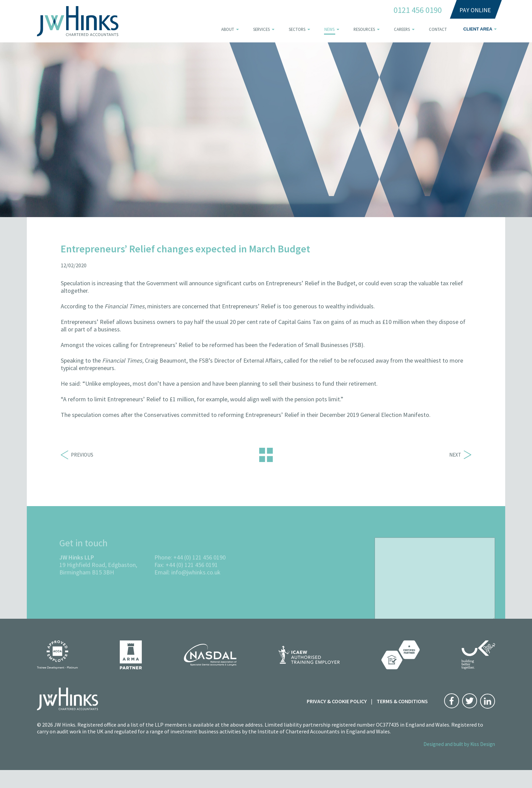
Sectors (297, 29)
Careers (402, 29)
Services (261, 29)
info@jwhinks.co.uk (196, 583)
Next (460, 455)
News (329, 29)
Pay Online (475, 10)
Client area (478, 29)
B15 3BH (103, 583)
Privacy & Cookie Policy (337, 701)
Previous (77, 455)
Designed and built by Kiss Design (459, 744)
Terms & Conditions (402, 701)
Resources (364, 29)
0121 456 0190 (418, 10)
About (228, 29)
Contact (438, 29)
